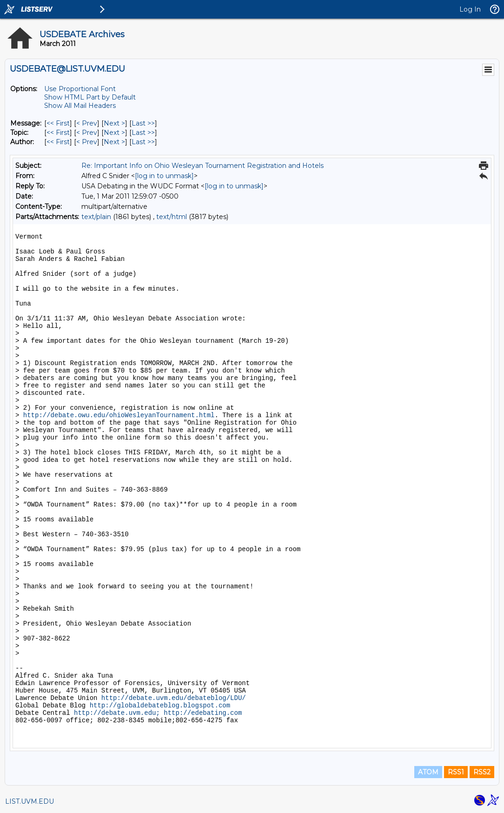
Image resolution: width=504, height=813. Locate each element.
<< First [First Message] (58, 123)
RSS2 (482, 772)
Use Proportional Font (80, 89)
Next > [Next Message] (114, 123)
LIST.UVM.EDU (30, 801)
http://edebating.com (203, 713)
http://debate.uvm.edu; (117, 713)
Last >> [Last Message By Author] (143, 142)
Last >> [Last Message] (143, 123)
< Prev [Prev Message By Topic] (87, 133)
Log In (470, 9)
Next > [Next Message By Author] (114, 142)
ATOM (428, 772)
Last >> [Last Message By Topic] (143, 133)
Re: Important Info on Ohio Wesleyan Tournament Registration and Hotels (202, 166)
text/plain (96, 217)
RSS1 (456, 772)
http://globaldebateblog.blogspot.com (160, 706)
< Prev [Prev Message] (87, 123)
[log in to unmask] (164, 176)
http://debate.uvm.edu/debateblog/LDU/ (174, 698)
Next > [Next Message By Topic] (114, 133)
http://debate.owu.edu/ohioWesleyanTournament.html (119, 415)
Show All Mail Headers (80, 106)
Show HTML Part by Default (90, 97)
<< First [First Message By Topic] (58, 133)
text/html (172, 217)
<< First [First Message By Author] (58, 142)
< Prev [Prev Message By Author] (87, 142)
